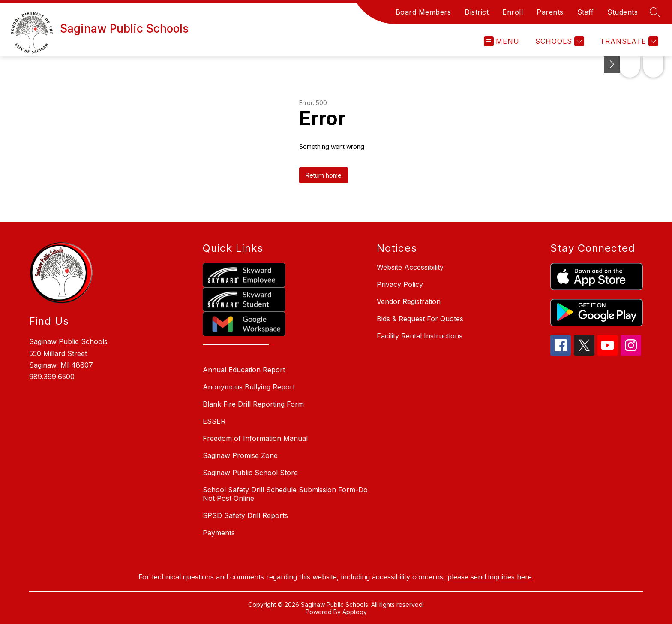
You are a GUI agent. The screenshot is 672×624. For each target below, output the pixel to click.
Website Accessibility (410, 267)
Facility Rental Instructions (420, 336)
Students (622, 12)
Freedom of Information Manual (255, 438)
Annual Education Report (244, 370)
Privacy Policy (400, 284)
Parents (550, 12)
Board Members (423, 12)
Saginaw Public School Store (250, 473)
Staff (586, 12)
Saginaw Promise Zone (240, 455)
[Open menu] (502, 41)
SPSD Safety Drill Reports (245, 515)
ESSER (214, 421)
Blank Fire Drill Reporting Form (253, 404)
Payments (219, 533)
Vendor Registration (409, 301)
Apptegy (355, 612)
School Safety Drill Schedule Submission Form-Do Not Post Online (285, 494)
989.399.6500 (52, 377)
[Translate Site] (628, 41)
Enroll (513, 12)
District (477, 12)
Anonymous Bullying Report (249, 387)
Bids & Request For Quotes (420, 319)
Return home (324, 175)
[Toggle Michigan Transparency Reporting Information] (524, 65)
